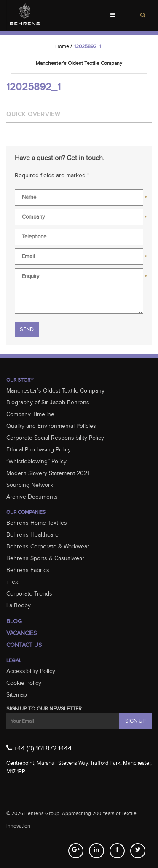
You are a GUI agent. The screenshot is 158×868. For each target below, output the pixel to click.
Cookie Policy (24, 683)
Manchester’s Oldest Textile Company (55, 391)
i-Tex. (13, 582)
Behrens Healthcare (32, 535)
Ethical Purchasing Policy (39, 450)
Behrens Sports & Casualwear (45, 558)
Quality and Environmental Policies (51, 426)
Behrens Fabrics (28, 570)
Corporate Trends (29, 594)
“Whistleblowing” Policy (36, 462)
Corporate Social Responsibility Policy (55, 438)
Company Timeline (30, 414)
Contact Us (24, 645)
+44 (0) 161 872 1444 (39, 748)
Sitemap (17, 695)
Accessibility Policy (31, 671)
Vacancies (21, 633)
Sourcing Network (30, 485)
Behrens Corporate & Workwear (48, 547)
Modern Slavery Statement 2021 (48, 473)
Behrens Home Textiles (37, 523)
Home (62, 46)
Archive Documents (32, 497)
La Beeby (19, 606)
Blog (14, 622)
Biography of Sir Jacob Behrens (48, 403)
